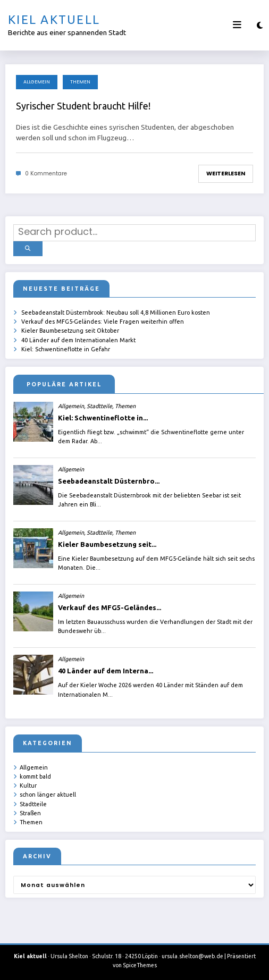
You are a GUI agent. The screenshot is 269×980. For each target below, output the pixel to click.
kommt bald (35, 775)
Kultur (28, 784)
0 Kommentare (46, 174)
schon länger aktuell (48, 793)
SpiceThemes (140, 964)
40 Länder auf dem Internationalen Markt (78, 339)
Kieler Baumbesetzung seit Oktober (70, 330)
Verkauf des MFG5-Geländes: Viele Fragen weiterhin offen (103, 320)
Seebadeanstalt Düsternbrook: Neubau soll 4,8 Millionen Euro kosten (116, 311)
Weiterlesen (226, 174)
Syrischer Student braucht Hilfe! (83, 106)
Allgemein (37, 82)
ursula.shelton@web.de (192, 955)
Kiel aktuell (54, 19)
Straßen (30, 812)
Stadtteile (33, 802)
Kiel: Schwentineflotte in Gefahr (66, 348)
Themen (80, 82)
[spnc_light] (260, 25)
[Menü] (237, 25)
